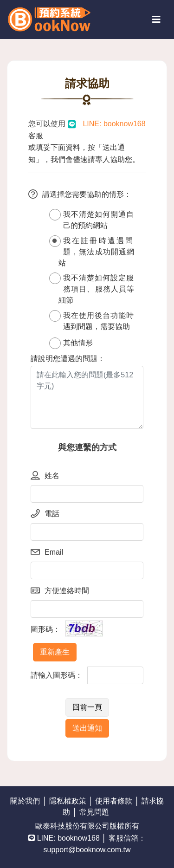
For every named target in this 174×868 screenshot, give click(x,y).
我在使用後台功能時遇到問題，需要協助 (92, 320)
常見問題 (94, 812)
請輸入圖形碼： (57, 675)
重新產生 (55, 652)
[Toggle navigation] (156, 19)
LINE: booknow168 (113, 124)
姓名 (45, 476)
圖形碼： (45, 629)
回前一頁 (87, 707)
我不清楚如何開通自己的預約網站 (92, 219)
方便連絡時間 (60, 592)
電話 (45, 515)
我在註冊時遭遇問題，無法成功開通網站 (92, 251)
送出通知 (87, 728)
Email (47, 553)
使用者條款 (114, 801)
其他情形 (71, 343)
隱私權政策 (68, 801)
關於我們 (25, 801)
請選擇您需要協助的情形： (80, 195)
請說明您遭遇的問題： (68, 359)
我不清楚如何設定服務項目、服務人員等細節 (92, 288)
